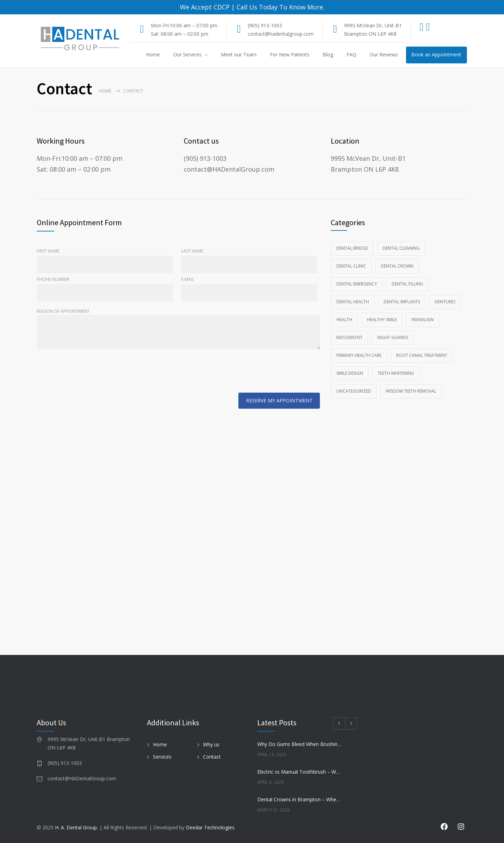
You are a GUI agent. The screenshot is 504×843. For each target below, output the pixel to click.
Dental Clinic (351, 266)
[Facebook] (422, 29)
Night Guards (393, 337)
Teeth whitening (396, 373)
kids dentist (349, 337)
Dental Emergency (357, 284)
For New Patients (290, 54)
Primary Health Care (359, 355)
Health (344, 320)
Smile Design (350, 373)
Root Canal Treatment (422, 355)
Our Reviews (384, 54)
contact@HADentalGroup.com (229, 169)
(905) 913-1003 (265, 25)
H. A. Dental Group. (76, 827)
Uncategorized (354, 391)
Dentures (445, 302)
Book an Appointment (436, 54)
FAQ (351, 54)
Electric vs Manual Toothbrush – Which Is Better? (300, 772)
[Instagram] (430, 29)
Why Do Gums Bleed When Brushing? (300, 744)
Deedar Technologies (210, 827)
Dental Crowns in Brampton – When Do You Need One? (300, 799)
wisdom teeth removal (411, 391)
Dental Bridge (352, 248)
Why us (211, 744)
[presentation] (90, 372)
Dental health (353, 302)
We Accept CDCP (205, 7)
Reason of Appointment (178, 329)
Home (153, 54)
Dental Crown (397, 266)
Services (162, 756)
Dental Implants (402, 302)
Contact (212, 756)
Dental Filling (407, 284)
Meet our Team (239, 54)
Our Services (187, 54)
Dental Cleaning (401, 248)
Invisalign (423, 320)
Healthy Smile (382, 320)
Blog (328, 54)
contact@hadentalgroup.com (281, 34)
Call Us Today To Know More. (280, 7)
